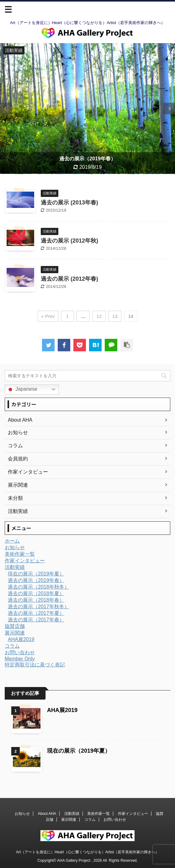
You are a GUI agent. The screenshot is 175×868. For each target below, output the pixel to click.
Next (169, 109)
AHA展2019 (21, 639)
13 (115, 316)
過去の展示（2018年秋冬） (39, 587)
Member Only (20, 659)
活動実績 (15, 567)
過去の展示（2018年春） (36, 600)
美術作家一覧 (20, 554)
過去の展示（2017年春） (36, 620)
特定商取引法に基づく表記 (35, 665)
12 (99, 316)
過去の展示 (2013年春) (69, 203)
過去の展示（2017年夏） (36, 613)
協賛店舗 (15, 626)
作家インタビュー (25, 561)
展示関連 (15, 633)
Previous (6, 109)
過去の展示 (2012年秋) (69, 241)
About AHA (47, 814)
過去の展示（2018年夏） (36, 593)
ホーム (12, 541)
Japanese (22, 389)
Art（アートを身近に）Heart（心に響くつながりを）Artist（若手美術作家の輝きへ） (87, 852)
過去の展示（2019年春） (36, 580)
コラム (12, 646)
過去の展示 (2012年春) (69, 279)
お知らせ (15, 547)
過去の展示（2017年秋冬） (39, 607)
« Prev (48, 316)
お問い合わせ (20, 652)
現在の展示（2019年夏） (36, 574)
